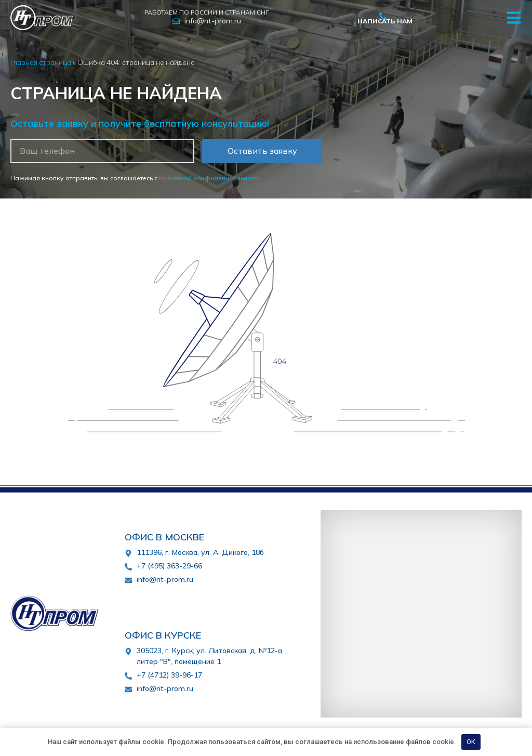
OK (471, 742)
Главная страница (41, 62)
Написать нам (385, 21)
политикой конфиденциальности (210, 178)
